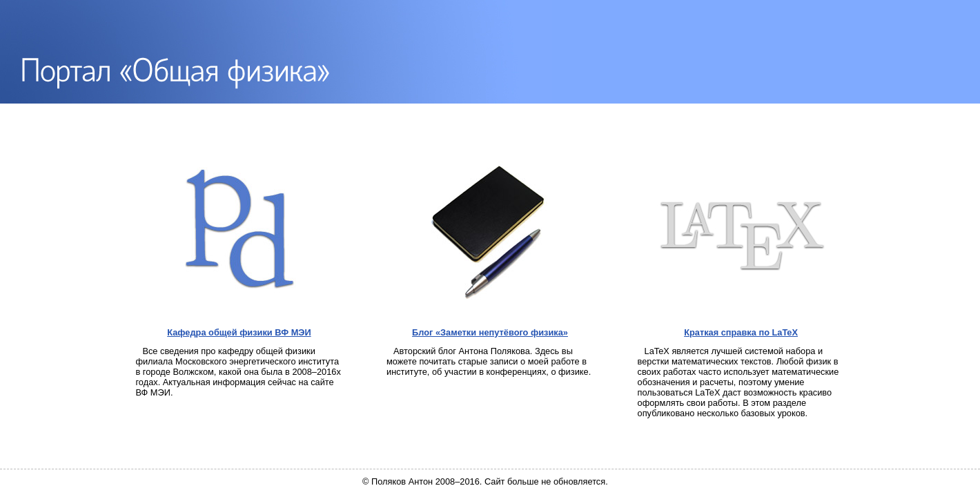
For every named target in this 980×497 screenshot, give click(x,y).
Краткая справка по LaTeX (741, 332)
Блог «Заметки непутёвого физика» (490, 332)
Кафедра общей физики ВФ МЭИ (239, 332)
